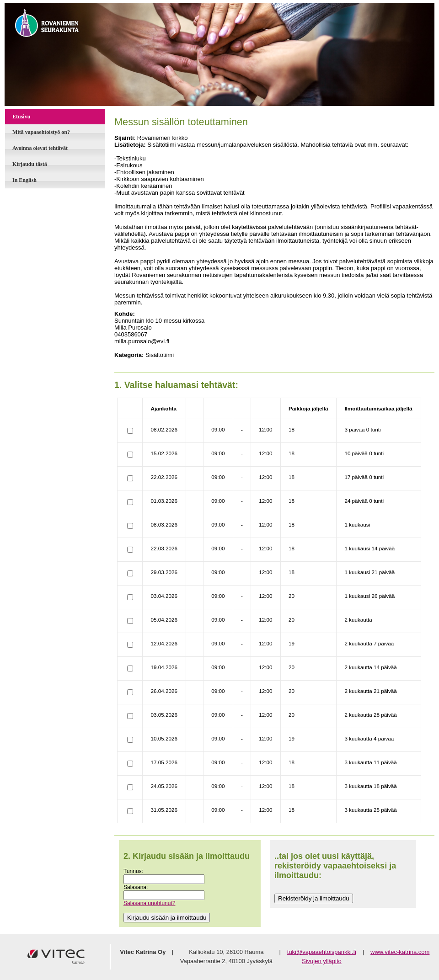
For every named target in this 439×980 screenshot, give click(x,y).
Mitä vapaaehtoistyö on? (41, 132)
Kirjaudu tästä (30, 164)
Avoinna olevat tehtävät (40, 148)
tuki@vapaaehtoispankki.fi (322, 952)
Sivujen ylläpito (322, 961)
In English (24, 180)
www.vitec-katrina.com (400, 952)
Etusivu (21, 117)
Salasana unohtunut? (149, 903)
